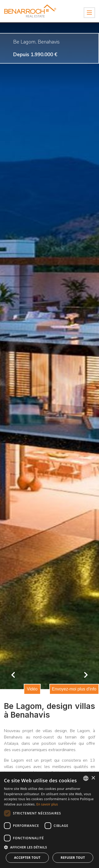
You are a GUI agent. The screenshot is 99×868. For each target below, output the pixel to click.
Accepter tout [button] (27, 858)
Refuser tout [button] (73, 858)
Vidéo (32, 689)
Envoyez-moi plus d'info (74, 689)
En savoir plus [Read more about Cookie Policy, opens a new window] (47, 804)
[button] (49, 847)
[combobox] (86, 778)
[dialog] (49, 820)
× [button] (93, 778)
